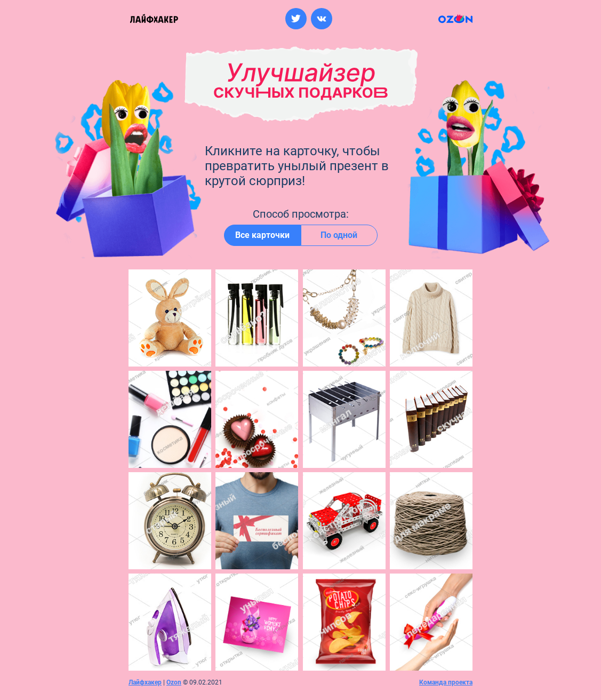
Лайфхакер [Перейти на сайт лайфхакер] (145, 682)
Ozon (174, 682)
